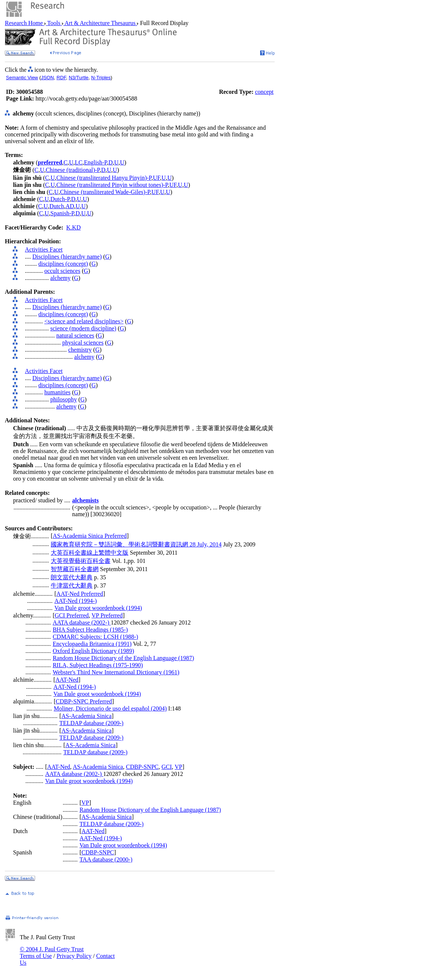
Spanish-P (62, 213)
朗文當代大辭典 (72, 577)
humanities (57, 392)
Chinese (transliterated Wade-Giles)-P (105, 192)
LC (79, 162)
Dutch (57, 206)
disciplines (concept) (63, 264)
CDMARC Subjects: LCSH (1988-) (95, 637)
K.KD (74, 227)
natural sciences (75, 335)
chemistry (80, 350)
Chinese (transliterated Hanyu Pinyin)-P (104, 178)
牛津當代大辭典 (72, 585)
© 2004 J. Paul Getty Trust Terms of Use (52, 953)
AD (70, 206)
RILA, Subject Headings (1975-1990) (98, 665)
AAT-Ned (67, 680)
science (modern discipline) (83, 328)
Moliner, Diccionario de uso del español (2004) (110, 708)
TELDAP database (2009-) (91, 723)
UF (157, 178)
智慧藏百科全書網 (75, 569)
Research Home (25, 23)
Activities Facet (44, 249)
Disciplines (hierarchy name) (67, 257)
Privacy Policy (74, 956)
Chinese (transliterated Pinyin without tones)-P (112, 185)
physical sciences (83, 343)
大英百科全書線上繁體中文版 (90, 553)
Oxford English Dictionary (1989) (93, 651)
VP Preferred (107, 615)
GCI (167, 767)
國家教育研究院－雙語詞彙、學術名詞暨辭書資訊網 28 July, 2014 (136, 544)
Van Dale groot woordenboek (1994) (98, 608)
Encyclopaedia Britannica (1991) (92, 644)
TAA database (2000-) (106, 859)
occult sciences (62, 271)
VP (178, 767)
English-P (95, 162)
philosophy (64, 399)
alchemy (60, 278)
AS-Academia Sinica (86, 716)
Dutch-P (60, 199)
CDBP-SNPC (142, 767)
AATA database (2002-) (82, 622)
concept (264, 92)
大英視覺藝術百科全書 (81, 561)
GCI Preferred (71, 615)
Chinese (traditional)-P (73, 170)
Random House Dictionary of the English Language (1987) (123, 658)
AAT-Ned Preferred (80, 594)
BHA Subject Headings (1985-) (90, 630)
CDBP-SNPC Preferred (84, 701)
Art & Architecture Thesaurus (100, 23)
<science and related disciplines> (84, 321)
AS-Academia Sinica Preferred (90, 536)
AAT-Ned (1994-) (76, 601)
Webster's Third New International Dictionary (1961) (116, 672)
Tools (54, 23)
